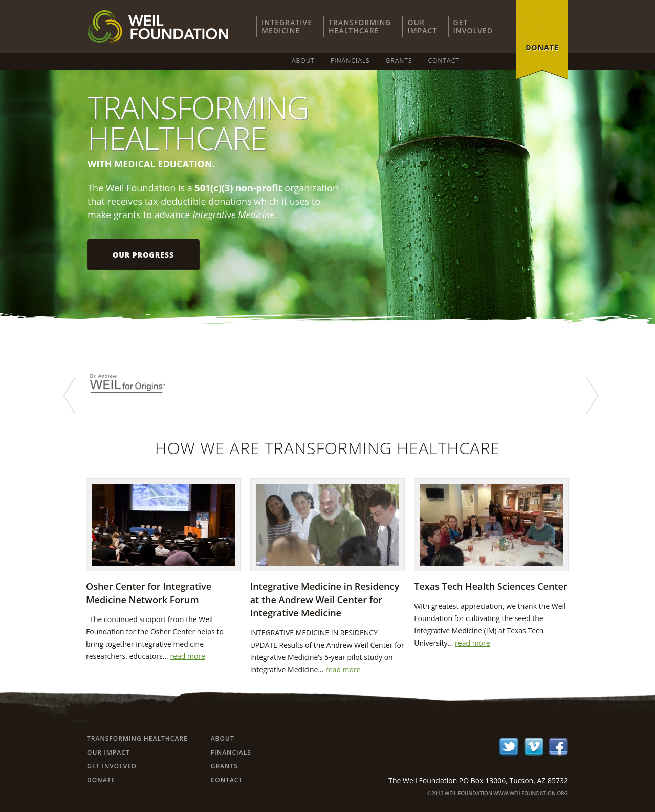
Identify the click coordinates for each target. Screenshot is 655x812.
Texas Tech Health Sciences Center (490, 586)
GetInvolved (473, 26)
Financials (350, 61)
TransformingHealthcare (360, 26)
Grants (399, 61)
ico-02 (534, 747)
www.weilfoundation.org (531, 793)
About (303, 61)
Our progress (143, 255)
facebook (558, 747)
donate (542, 47)
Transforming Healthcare (137, 739)
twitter (509, 747)
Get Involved (112, 766)
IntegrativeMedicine (287, 26)
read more (188, 656)
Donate (101, 780)
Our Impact (108, 752)
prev (69, 396)
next (592, 396)
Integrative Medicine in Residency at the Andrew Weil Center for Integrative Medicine (325, 600)
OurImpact (423, 26)
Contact (444, 61)
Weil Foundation (158, 27)
